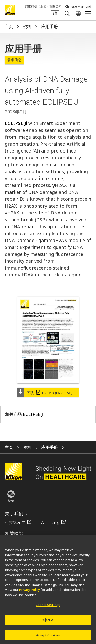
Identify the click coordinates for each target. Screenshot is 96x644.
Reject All (48, 622)
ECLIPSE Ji (16, 123)
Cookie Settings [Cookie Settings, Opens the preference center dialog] (48, 607)
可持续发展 (15, 522)
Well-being (50, 522)
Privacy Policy (30, 592)
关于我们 (14, 514)
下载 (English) (50, 393)
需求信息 (14, 60)
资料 (27, 27)
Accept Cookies (48, 637)
